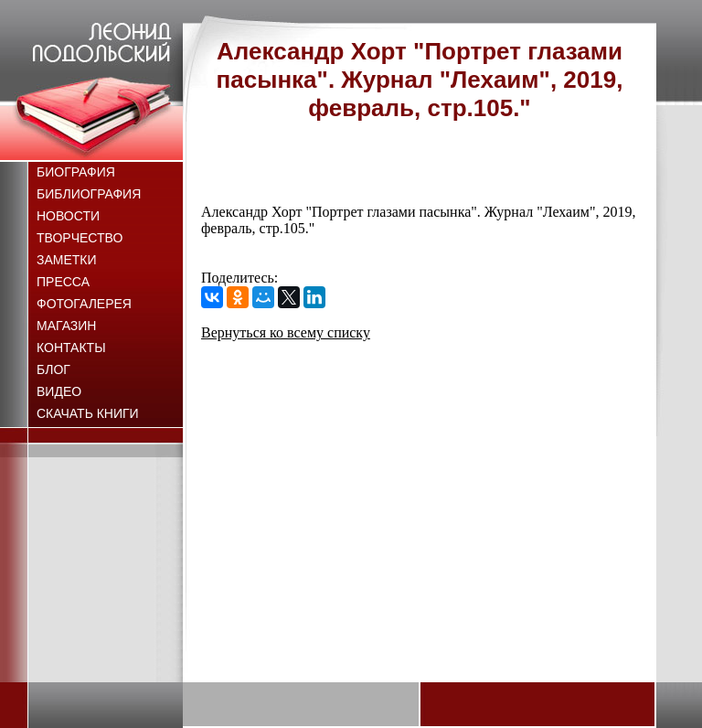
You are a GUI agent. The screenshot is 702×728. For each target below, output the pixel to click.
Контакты (71, 348)
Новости (68, 216)
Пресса (63, 282)
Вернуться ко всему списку (286, 332)
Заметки (67, 260)
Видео (59, 391)
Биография (76, 172)
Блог (53, 369)
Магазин (66, 326)
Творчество (80, 238)
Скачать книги (88, 413)
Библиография (89, 194)
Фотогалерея (84, 304)
